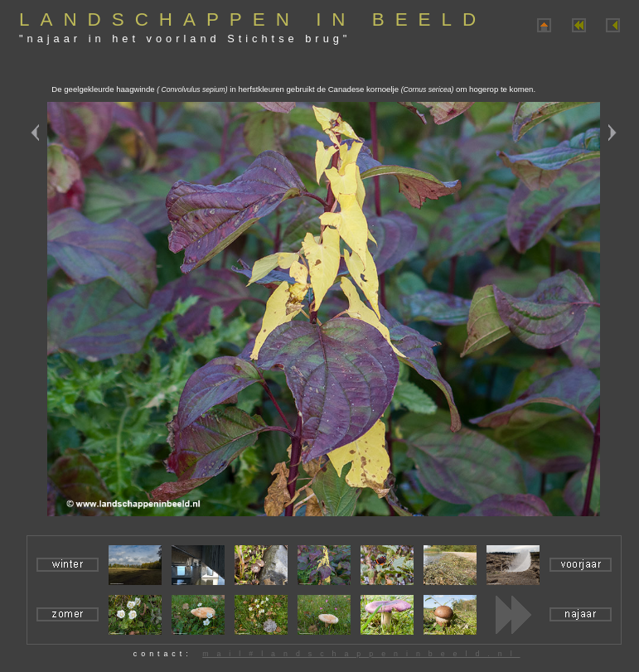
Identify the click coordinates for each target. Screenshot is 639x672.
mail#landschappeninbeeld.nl (361, 654)
